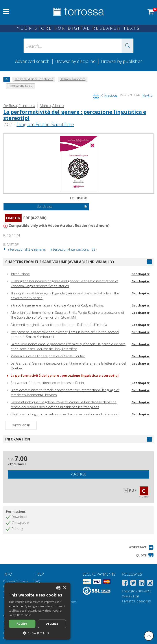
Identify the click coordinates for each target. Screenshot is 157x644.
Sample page (62, 207)
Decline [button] (52, 624)
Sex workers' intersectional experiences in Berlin (47, 383)
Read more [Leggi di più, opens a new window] (24, 615)
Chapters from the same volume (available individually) (60, 262)
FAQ (37, 581)
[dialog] (37, 611)
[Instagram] (150, 584)
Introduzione (20, 274)
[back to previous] (7, 79)
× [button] (64, 588)
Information (18, 439)
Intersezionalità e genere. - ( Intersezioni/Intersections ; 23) (50, 249)
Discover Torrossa (16, 581)
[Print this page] (96, 96)
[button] (127, 46)
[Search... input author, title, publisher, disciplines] (78, 46)
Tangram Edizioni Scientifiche (45, 124)
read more (99, 226)
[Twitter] (133, 584)
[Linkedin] (142, 584)
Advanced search (32, 61)
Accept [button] (22, 624)
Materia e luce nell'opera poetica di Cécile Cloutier (48, 356)
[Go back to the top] (149, 636)
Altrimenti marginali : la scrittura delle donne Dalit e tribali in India (59, 325)
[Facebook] (125, 584)
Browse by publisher (122, 61)
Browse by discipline (75, 61)
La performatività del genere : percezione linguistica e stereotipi (75, 115)
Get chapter (140, 274)
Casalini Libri (130, 596)
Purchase (78, 474)
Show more (21, 425)
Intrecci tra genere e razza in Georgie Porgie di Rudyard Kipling (57, 305)
